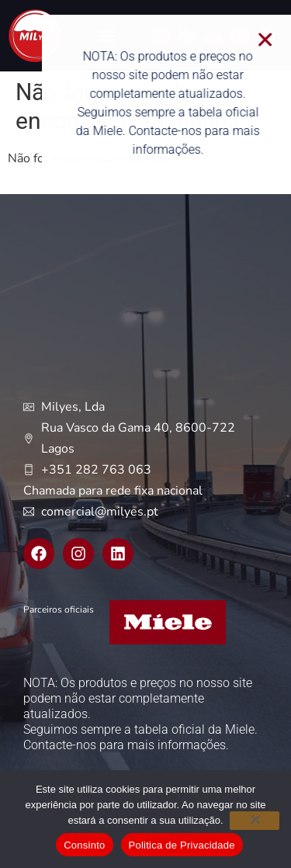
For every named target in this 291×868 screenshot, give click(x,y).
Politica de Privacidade (182, 845)
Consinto (84, 845)
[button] (272, 40)
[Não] (255, 821)
